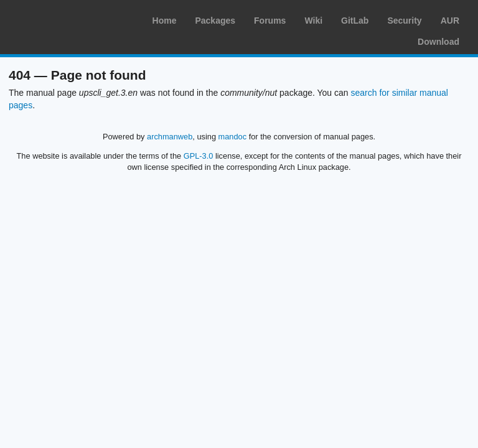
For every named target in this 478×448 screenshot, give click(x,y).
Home (165, 21)
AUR (450, 21)
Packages (215, 21)
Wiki (313, 21)
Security (404, 21)
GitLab (355, 21)
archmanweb (170, 137)
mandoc (233, 137)
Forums (270, 21)
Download (438, 42)
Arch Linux (68, 19)
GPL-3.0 (199, 156)
